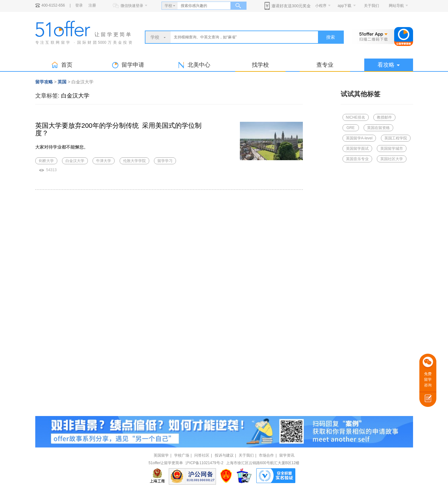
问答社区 (202, 455)
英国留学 (161, 455)
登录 (79, 5)
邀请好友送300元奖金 (291, 6)
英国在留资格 (378, 128)
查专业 (325, 65)
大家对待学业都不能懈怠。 (62, 147)
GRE (350, 128)
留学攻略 (44, 82)
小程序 (321, 6)
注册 (92, 5)
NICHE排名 (356, 117)
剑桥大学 (46, 161)
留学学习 (165, 161)
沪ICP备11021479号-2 (204, 463)
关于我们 (371, 6)
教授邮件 (384, 117)
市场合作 (266, 455)
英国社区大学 (392, 159)
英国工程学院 (396, 138)
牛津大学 (104, 161)
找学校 (260, 65)
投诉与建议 (224, 455)
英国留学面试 (357, 149)
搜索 (331, 37)
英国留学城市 (392, 149)
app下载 (344, 6)
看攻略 (389, 65)
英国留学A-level (359, 138)
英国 (62, 82)
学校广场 (182, 455)
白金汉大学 (75, 96)
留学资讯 (287, 455)
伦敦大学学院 (134, 161)
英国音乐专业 (357, 159)
